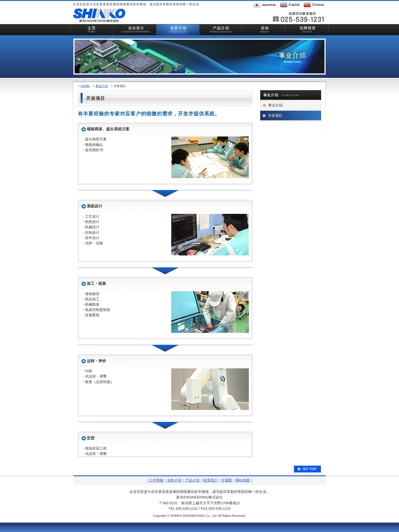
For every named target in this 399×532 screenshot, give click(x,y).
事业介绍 (102, 86)
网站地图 (243, 480)
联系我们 (210, 480)
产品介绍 (192, 480)
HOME (85, 86)
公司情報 (156, 480)
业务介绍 (174, 480)
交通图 (227, 480)
